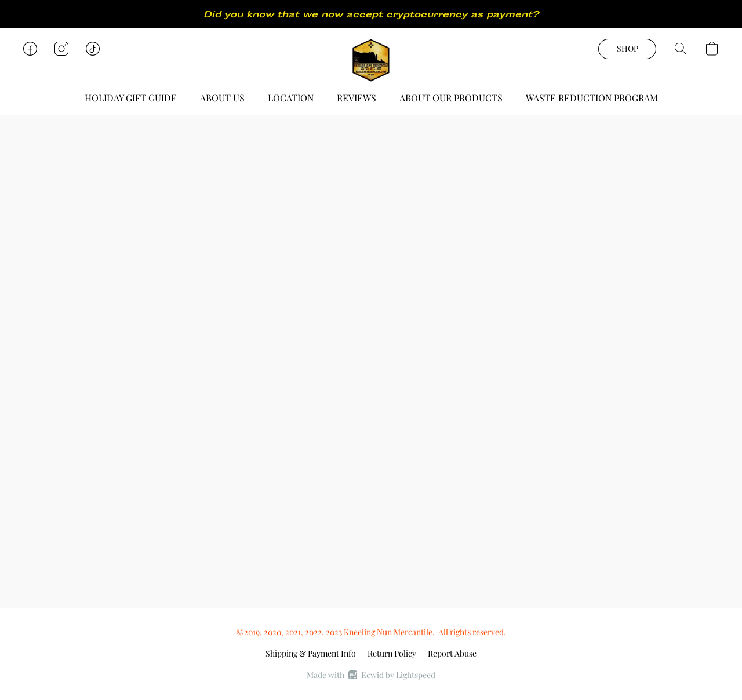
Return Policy (392, 653)
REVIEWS (357, 98)
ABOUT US (222, 98)
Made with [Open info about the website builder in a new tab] (371, 675)
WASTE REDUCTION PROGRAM (592, 98)
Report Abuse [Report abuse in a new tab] (452, 653)
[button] (371, 60)
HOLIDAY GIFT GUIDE (131, 98)
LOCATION (291, 98)
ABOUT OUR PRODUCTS (451, 98)
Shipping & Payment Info (311, 653)
